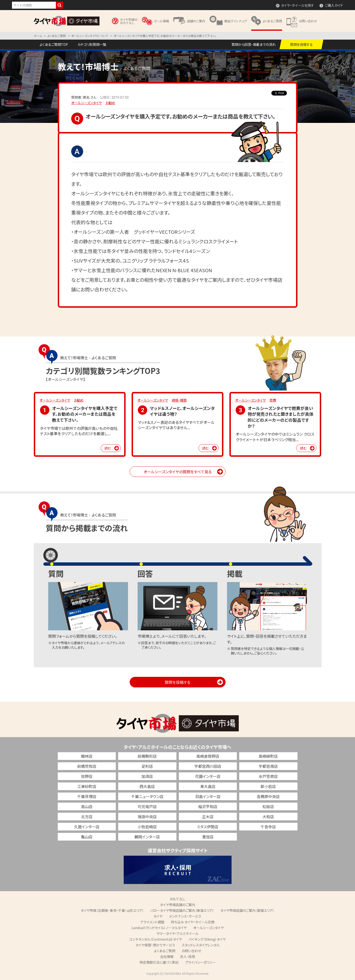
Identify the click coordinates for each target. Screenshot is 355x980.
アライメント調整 (152, 922)
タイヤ (158, 916)
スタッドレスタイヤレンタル (201, 945)
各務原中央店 (268, 796)
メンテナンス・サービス (185, 916)
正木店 (208, 817)
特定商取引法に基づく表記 (159, 962)
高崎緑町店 (268, 756)
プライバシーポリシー (200, 962)
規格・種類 (179, 400)
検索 (59, 5)
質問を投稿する (177, 682)
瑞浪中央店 (147, 817)
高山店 (87, 806)
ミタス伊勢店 (208, 827)
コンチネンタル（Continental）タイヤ (156, 939)
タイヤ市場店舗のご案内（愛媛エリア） (247, 910)
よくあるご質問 (165, 951)
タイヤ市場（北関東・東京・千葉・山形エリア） (112, 910)
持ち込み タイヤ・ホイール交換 (193, 922)
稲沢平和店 (208, 806)
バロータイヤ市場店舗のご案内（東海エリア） (182, 910)
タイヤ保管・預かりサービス (155, 945)
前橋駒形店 (147, 756)
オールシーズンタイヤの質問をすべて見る (178, 472)
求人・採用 (188, 956)
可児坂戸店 (147, 806)
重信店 (208, 837)
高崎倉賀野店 (208, 756)
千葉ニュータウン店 (147, 796)
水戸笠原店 (268, 776)
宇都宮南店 (268, 766)
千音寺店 (268, 827)
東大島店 (208, 786)
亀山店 (87, 837)
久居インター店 (87, 827)
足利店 (147, 766)
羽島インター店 (208, 796)
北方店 (87, 817)
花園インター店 (208, 776)
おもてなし (177, 899)
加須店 (147, 776)
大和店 (268, 817)
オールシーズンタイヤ (87, 103)
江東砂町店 (87, 786)
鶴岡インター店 (147, 837)
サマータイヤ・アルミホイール (177, 933)
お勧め (110, 103)
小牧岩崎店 (147, 827)
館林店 (87, 756)
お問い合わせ (191, 951)
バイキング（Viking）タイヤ (207, 939)
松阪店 (268, 806)
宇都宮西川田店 (208, 766)
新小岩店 (268, 786)
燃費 (273, 400)
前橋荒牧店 (87, 766)
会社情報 (167, 956)
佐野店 (87, 776)
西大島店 (147, 786)
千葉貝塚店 (87, 796)
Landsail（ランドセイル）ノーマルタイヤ (159, 928)
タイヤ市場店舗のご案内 (178, 905)
